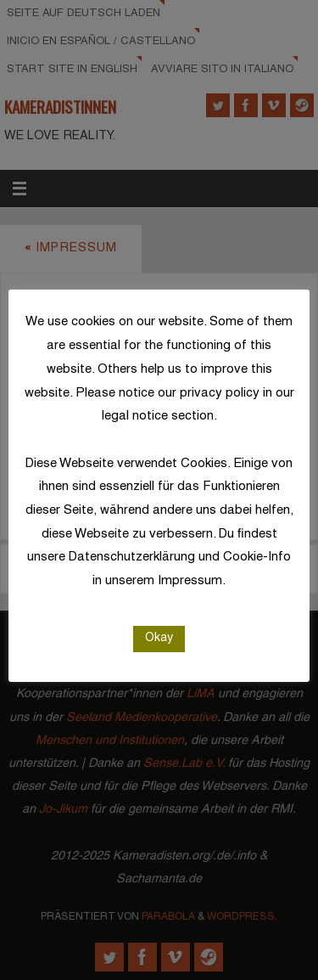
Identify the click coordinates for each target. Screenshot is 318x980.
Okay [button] (159, 638)
